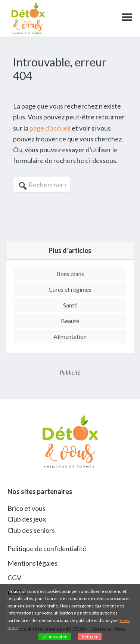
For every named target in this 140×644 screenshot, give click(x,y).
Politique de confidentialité (47, 548)
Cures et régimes (70, 289)
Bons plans (70, 274)
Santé (70, 305)
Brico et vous (27, 508)
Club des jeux (27, 519)
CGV (14, 578)
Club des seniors (31, 530)
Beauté (70, 321)
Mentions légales (32, 563)
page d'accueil (50, 128)
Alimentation (70, 336)
